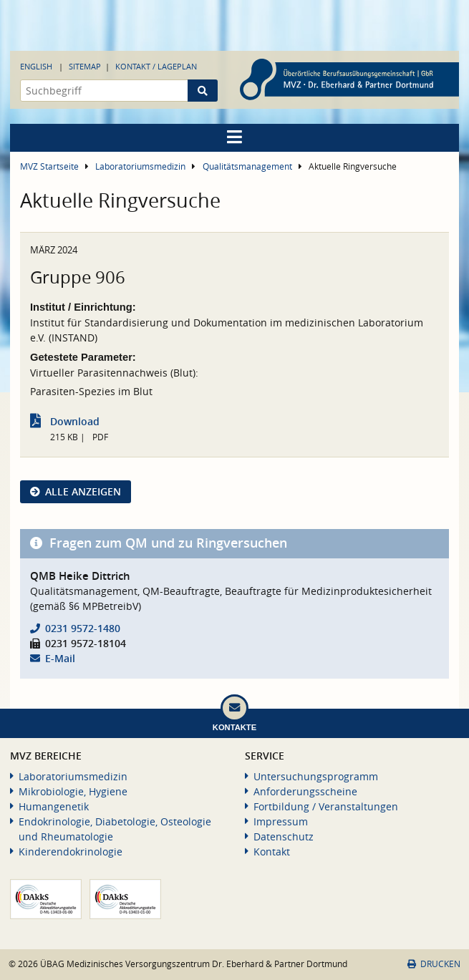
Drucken (434, 964)
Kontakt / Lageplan (156, 66)
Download (75, 421)
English (36, 66)
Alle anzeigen (83, 491)
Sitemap (85, 66)
